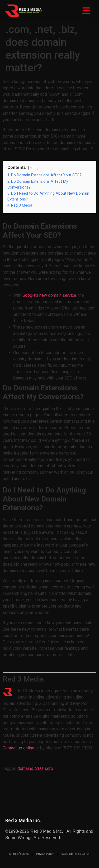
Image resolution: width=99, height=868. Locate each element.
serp (49, 768)
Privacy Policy (45, 854)
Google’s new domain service (49, 295)
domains (25, 768)
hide (33, 168)
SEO (39, 768)
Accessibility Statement (76, 854)
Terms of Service (19, 854)
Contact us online (18, 748)
